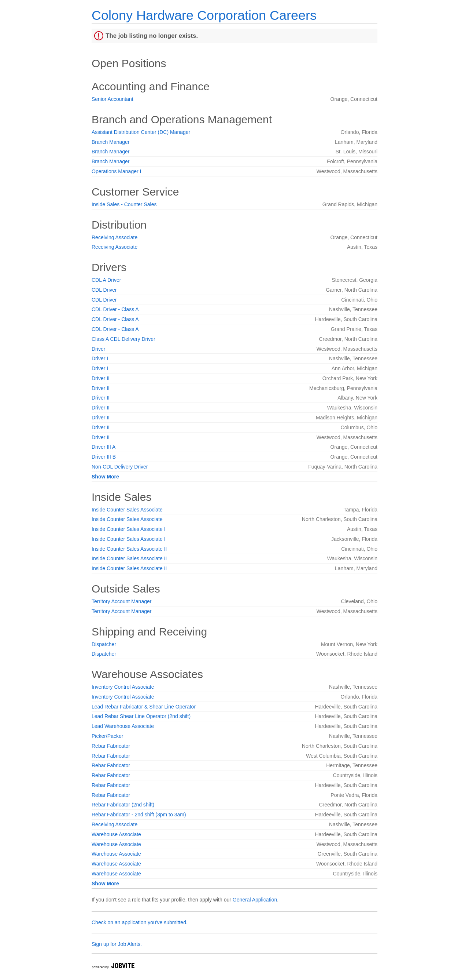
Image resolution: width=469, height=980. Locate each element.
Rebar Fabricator (111, 746)
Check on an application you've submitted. (140, 922)
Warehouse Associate (116, 834)
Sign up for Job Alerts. (117, 944)
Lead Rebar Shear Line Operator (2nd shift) (141, 716)
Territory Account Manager (121, 601)
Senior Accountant (112, 99)
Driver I (100, 358)
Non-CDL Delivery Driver (120, 467)
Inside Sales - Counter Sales (124, 204)
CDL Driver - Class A (115, 309)
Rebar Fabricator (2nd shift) (123, 805)
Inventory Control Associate (123, 687)
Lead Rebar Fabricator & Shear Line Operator (144, 707)
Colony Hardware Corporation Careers (204, 15)
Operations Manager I (116, 171)
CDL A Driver (106, 280)
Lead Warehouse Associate (123, 726)
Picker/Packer (107, 736)
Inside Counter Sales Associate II (129, 549)
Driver (98, 349)
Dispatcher (104, 644)
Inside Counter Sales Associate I (129, 529)
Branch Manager (111, 142)
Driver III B (104, 457)
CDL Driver (104, 290)
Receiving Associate (115, 237)
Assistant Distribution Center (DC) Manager (141, 132)
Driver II (101, 378)
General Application (255, 900)
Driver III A (104, 447)
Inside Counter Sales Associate (127, 510)
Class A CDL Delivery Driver (123, 339)
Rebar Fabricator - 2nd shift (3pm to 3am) (139, 815)
